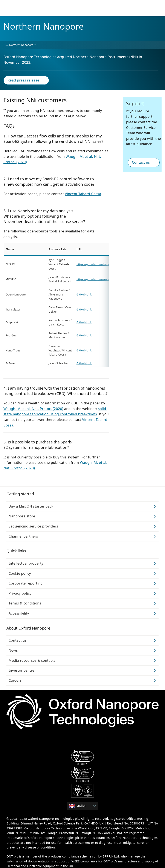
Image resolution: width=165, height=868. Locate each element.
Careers (15, 680)
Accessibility (19, 613)
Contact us (144, 162)
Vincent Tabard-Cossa (83, 194)
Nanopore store (22, 516)
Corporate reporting (26, 583)
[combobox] (84, 806)
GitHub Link (84, 295)
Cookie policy (20, 573)
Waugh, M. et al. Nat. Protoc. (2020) (33, 409)
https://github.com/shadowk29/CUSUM (102, 264)
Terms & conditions (25, 603)
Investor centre (21, 670)
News (13, 650)
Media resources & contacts (32, 660)
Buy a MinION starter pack (31, 506)
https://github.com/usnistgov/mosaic (101, 279)
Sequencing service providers (33, 526)
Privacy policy (20, 593)
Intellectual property (26, 563)
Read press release (26, 80)
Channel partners (23, 536)
